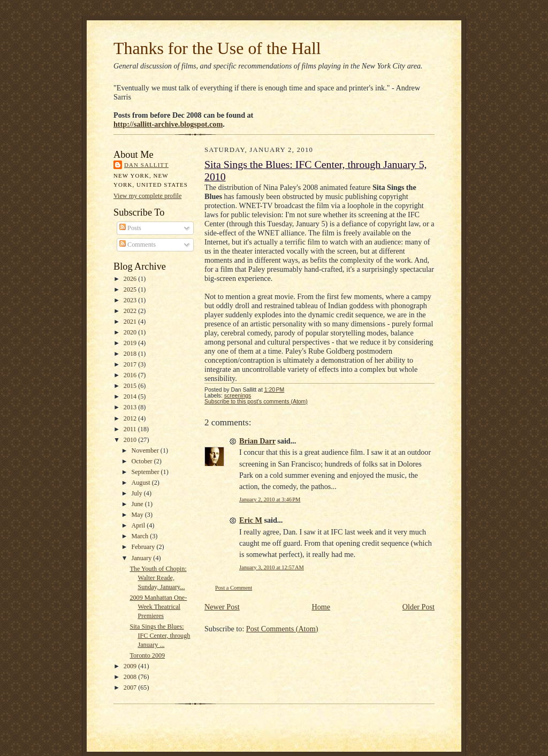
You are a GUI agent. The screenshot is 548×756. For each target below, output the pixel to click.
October (142, 461)
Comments (138, 245)
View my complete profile (147, 196)
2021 (131, 322)
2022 (131, 311)
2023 (131, 300)
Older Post (418, 607)
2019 (131, 343)
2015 (131, 386)
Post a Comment (234, 588)
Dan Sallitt (146, 165)
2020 (131, 332)
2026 (131, 279)
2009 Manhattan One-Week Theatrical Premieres (158, 607)
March (140, 536)
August (141, 483)
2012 (131, 418)
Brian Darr (257, 441)
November (146, 450)
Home (321, 607)
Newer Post (222, 607)
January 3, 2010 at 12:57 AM (272, 567)
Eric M (251, 520)
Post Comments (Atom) (282, 629)
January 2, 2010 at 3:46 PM (270, 499)
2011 (131, 429)
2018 (131, 354)
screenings (238, 396)
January (142, 558)
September (146, 472)
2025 (131, 289)
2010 (131, 440)
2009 (131, 666)
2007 (131, 688)
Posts (130, 228)
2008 (131, 677)
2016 (131, 375)
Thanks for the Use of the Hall (217, 48)
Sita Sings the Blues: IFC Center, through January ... (160, 636)
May (138, 515)
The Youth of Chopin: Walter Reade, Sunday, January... (158, 578)
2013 (131, 407)
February (144, 547)
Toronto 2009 (147, 655)
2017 (131, 364)
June (138, 504)
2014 (131, 396)
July (137, 493)
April (139, 525)
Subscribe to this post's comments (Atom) (256, 402)
